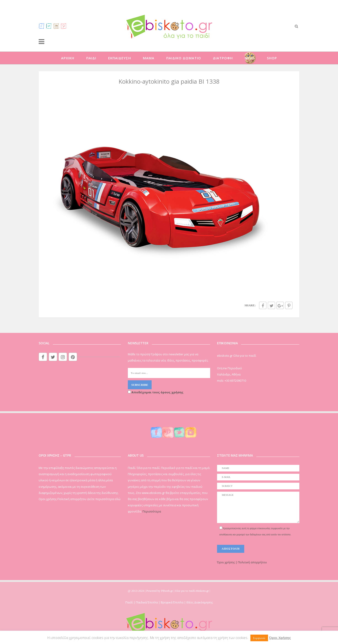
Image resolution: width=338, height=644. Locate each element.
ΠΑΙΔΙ (91, 58)
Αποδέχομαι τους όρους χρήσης (156, 392)
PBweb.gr (168, 591)
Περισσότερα (152, 511)
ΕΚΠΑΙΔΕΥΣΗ (120, 58)
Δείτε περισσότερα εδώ (104, 499)
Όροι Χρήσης (280, 638)
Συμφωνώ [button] (259, 638)
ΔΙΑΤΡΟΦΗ (223, 58)
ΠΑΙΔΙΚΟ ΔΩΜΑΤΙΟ (184, 58)
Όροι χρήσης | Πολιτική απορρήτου (242, 562)
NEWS (250, 58)
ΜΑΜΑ (149, 58)
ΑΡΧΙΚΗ (68, 58)
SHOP (272, 58)
